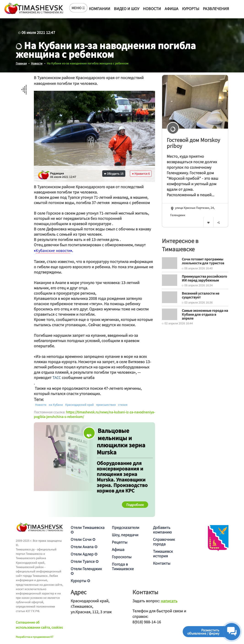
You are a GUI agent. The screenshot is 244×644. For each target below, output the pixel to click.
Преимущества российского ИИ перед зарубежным (204, 278)
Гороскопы (122, 557)
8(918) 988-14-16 (147, 622)
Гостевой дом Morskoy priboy (193, 143)
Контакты (162, 563)
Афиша (172, 8)
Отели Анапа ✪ (84, 547)
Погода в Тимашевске (123, 566)
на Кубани (56, 405)
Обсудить (114, 173)
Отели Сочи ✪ (83, 539)
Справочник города (164, 542)
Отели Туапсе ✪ (85, 561)
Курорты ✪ (80, 580)
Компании (100, 8)
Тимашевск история (163, 553)
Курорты (191, 8)
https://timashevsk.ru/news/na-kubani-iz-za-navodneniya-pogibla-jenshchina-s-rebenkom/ (94, 414)
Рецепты (120, 542)
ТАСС (57, 378)
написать (169, 601)
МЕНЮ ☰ (78, 8)
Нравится (141, 173)
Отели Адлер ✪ (84, 554)
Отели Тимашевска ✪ (88, 530)
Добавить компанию (162, 530)
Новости (152, 8)
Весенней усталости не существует (201, 295)
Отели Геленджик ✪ (86, 571)
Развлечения (216, 8)
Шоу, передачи (125, 535)
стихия (123, 405)
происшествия (106, 405)
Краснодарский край (79, 405)
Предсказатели (126, 527)
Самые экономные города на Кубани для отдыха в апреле (205, 314)
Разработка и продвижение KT (35, 637)
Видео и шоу (127, 8)
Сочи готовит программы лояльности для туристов (203, 261)
